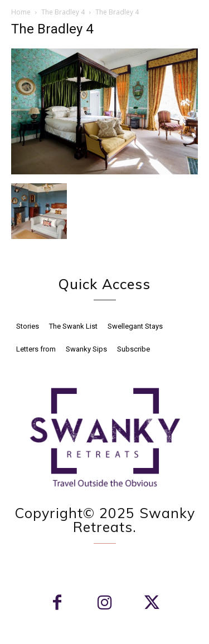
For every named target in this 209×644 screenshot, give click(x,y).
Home (21, 12)
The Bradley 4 (63, 12)
